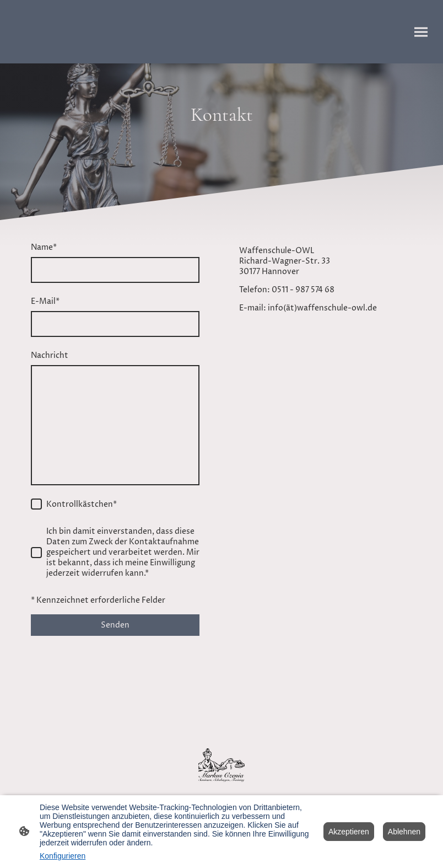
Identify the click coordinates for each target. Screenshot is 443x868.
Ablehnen (404, 832)
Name (44, 247)
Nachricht (50, 355)
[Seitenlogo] (221, 765)
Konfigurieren (63, 856)
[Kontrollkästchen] (36, 504)
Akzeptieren (349, 832)
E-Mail (45, 301)
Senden (115, 625)
